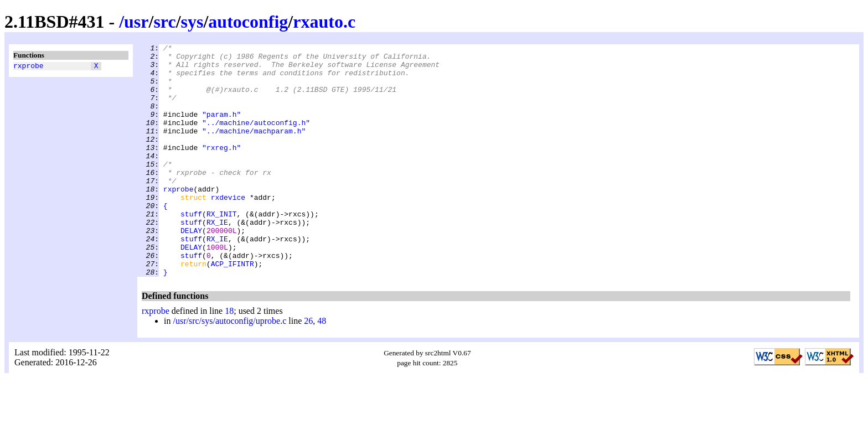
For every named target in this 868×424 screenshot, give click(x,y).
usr (136, 22)
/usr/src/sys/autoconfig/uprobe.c (229, 367)
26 (308, 367)
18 (229, 357)
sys (192, 22)
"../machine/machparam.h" (254, 149)
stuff (191, 249)
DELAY (191, 268)
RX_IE (217, 258)
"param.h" (221, 129)
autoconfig (248, 22)
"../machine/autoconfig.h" (256, 139)
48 (322, 367)
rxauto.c (324, 22)
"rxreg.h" (221, 169)
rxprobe (29, 67)
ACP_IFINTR (232, 308)
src (164, 22)
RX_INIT (222, 249)
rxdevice (228, 229)
